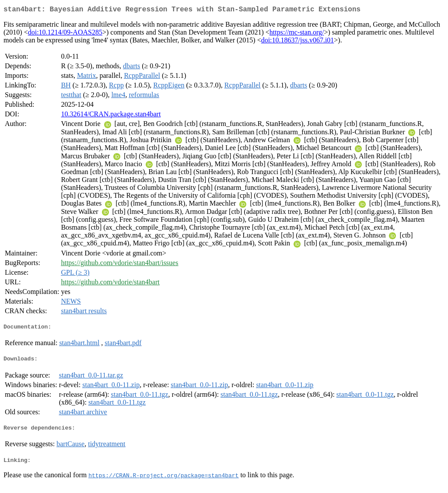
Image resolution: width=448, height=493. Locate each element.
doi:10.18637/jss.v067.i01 (298, 42)
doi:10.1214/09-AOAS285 (65, 34)
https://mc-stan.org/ (297, 34)
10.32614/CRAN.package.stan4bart (111, 116)
